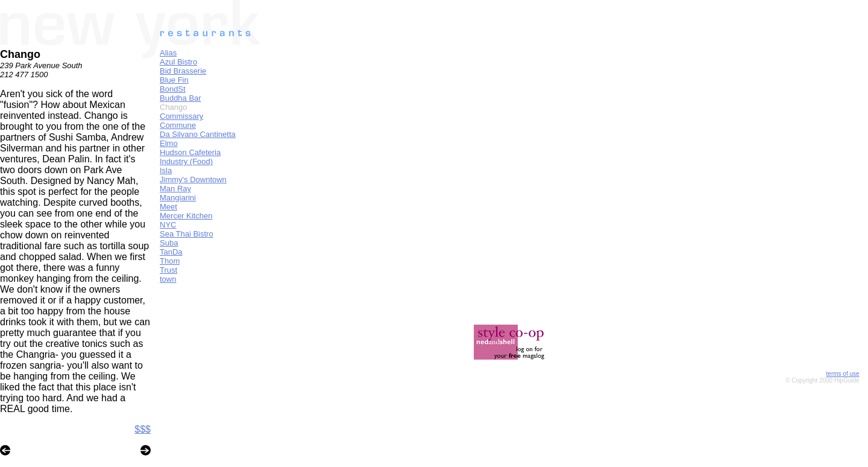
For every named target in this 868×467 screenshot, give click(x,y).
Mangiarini (178, 198)
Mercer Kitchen (186, 216)
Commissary (181, 116)
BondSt (173, 89)
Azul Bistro (178, 62)
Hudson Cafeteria (190, 152)
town (168, 279)
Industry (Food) (186, 161)
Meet (168, 207)
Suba (169, 243)
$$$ (143, 429)
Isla (166, 170)
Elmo (169, 143)
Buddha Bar (181, 98)
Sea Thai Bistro (187, 234)
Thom (170, 261)
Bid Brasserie (183, 71)
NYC (168, 225)
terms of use (843, 374)
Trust (168, 270)
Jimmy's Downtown (193, 179)
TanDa (171, 252)
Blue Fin (174, 80)
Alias (168, 53)
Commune (178, 125)
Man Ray (175, 189)
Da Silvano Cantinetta (198, 134)
